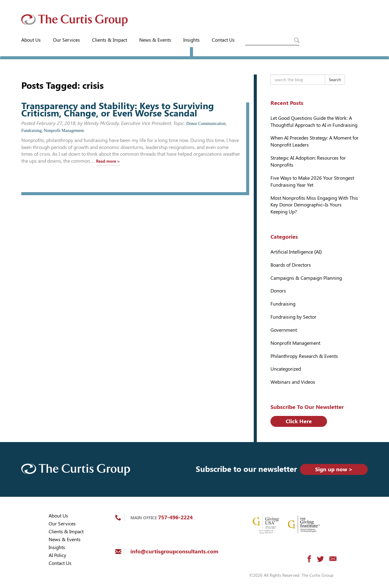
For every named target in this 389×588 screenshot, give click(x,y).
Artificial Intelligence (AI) (296, 252)
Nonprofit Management (64, 131)
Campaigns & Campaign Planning (306, 278)
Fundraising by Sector (293, 317)
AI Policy (57, 555)
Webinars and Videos (293, 382)
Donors (278, 291)
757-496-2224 (175, 517)
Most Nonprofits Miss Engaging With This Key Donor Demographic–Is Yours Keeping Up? (314, 205)
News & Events (155, 40)
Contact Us (223, 40)
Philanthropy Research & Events (304, 356)
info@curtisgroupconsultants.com (174, 551)
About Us (31, 40)
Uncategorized (286, 369)
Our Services (66, 40)
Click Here (299, 421)
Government (284, 330)
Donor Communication (206, 124)
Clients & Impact (110, 40)
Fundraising (31, 131)
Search (335, 80)
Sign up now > (334, 469)
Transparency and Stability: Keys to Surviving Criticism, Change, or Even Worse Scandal (118, 110)
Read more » (108, 161)
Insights (191, 40)
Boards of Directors (291, 265)
